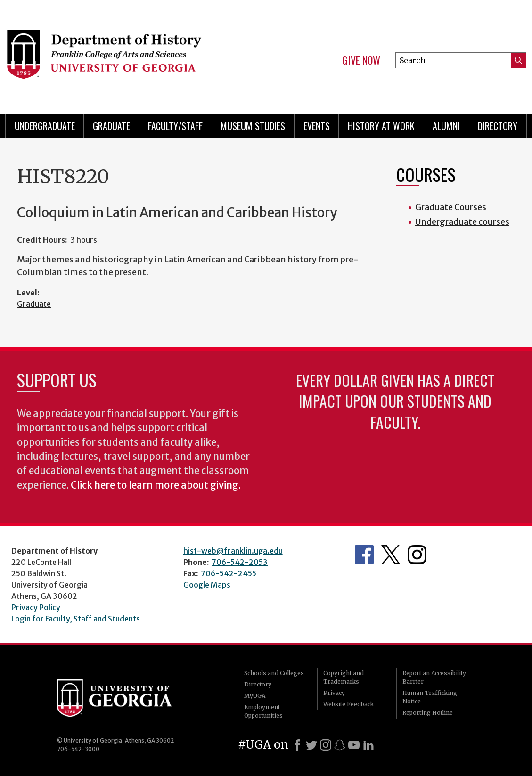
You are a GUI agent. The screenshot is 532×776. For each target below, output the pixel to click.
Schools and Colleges (274, 673)
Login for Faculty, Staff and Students (76, 619)
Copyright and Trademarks (344, 677)
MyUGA (255, 696)
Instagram (417, 555)
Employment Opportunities (263, 711)
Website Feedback (348, 704)
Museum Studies (253, 126)
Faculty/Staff (175, 126)
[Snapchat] (340, 745)
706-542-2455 (229, 573)
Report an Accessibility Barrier (434, 677)
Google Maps (207, 585)
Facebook (364, 555)
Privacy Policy (36, 607)
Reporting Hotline (428, 713)
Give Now (361, 60)
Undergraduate (45, 126)
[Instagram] (326, 745)
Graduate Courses (451, 207)
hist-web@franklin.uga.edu (233, 551)
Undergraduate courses (462, 222)
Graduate (111, 126)
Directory (498, 126)
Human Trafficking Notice (430, 697)
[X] (311, 745)
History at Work (381, 126)
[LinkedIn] (368, 745)
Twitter (391, 555)
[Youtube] (354, 745)
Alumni (446, 126)
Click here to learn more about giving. (156, 485)
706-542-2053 (240, 562)
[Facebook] (297, 745)
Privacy (334, 693)
